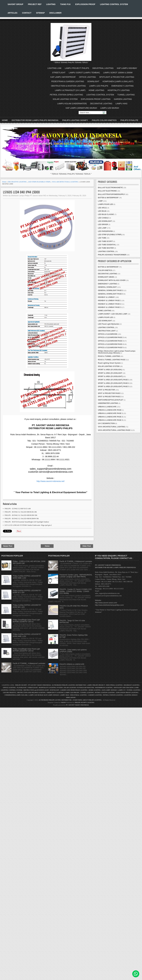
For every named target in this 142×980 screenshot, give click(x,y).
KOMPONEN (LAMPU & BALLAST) (118, 81)
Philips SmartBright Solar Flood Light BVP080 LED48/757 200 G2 (26, 621)
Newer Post (8, 546)
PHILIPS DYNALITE (129, 120)
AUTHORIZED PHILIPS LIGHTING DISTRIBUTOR (69, 685)
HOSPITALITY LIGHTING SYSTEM (51, 687)
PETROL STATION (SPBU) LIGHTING (66, 95)
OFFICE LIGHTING (87, 77)
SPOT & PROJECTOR (106, 390)
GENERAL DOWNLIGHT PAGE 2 (111, 290)
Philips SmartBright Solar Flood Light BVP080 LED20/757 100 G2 (26, 650)
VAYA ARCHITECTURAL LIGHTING (65, 182)
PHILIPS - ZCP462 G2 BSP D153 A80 (18, 509)
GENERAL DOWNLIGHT (107, 287)
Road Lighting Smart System (109, 363)
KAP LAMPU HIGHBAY (127, 68)
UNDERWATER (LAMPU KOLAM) (16, 695)
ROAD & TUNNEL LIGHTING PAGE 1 (112, 360)
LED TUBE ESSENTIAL (107, 245)
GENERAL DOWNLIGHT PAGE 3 (111, 294)
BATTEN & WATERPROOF (108, 198)
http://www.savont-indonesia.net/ (51, 481)
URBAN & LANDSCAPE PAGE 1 (110, 413)
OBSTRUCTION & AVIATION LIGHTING (68, 86)
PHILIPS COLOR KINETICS (104, 120)
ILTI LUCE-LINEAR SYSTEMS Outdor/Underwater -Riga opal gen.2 (28, 525)
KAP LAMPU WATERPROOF (63, 77)
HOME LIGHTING (97, 90)
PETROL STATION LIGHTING (105, 692)
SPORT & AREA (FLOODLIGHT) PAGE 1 (114, 380)
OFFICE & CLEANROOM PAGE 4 (111, 344)
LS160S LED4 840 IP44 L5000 (21, 192)
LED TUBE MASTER (106, 248)
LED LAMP (102, 228)
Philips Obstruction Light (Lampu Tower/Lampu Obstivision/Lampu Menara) (117, 352)
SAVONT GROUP (15, 4)
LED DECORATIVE (9, 692)
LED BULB (102, 211)
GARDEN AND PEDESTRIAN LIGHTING (74, 690)
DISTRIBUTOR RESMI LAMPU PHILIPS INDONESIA (35, 120)
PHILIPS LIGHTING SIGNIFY (75, 120)
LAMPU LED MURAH (110, 108)
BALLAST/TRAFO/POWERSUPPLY (111, 194)
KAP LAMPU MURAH (109, 690)
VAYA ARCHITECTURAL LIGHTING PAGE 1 (115, 430)
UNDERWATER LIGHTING (108, 403)
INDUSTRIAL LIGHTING (103, 68)
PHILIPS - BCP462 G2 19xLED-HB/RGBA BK (21, 512)
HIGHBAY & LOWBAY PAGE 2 (110, 304)
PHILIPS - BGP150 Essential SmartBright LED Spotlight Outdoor (27, 522)
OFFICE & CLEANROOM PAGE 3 (111, 341)
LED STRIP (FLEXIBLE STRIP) (39, 182)
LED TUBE (102, 238)
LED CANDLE (103, 218)
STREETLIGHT (59, 73)
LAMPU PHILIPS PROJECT (96, 685)
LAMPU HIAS (122, 104)
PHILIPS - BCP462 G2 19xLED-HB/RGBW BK (21, 515)
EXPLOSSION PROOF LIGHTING (96, 99)
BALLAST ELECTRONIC (107, 191)
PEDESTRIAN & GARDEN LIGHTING (68, 81)
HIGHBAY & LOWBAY (106, 297)
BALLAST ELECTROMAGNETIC (110, 188)
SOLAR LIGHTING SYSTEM (65, 99)
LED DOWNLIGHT (105, 221)
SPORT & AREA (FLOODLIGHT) (110, 376)
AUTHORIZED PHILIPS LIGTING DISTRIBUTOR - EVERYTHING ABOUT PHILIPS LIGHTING (70, 700)
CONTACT (27, 13)
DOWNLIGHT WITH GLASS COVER (112, 280)
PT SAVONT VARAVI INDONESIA (40, 685)
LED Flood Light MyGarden (109, 324)
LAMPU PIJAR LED (105, 204)
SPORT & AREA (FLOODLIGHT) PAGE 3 (114, 387)
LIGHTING (51, 4)
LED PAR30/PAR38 (105, 231)
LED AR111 (102, 208)
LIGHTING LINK (55, 68)
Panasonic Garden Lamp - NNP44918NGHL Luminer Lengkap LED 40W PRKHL (76, 576)
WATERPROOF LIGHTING (104, 687)
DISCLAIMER (55, 13)
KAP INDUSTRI (89, 687)
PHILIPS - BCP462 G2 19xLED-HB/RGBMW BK (22, 519)
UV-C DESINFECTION (106, 423)
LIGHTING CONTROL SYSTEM (114, 4)
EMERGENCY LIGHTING (123, 86)
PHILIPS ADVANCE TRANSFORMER (112, 255)
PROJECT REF (35, 4)
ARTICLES (12, 13)
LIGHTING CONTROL (106, 251)
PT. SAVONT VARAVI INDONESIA (77, 705)
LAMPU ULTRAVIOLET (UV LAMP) (70, 90)
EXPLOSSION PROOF (85, 4)
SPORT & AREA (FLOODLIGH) (110, 370)
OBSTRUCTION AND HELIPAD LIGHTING (31, 692)
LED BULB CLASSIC (106, 214)
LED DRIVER (103, 225)
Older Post (87, 546)
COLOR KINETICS (105, 270)
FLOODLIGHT (22, 687)
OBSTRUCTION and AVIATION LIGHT (36, 690)
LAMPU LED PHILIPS (99, 86)
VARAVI (63, 702)
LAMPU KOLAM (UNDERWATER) (72, 104)
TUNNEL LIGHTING (126, 95)
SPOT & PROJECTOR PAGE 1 (110, 393)
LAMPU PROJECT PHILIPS (77, 68)
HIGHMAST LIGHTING (132, 685)
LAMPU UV (122, 690)
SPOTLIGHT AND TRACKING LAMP (126, 687)
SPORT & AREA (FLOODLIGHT (110, 373)
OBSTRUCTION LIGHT (107, 331)
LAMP (100, 201)
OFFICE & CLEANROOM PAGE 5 (111, 348)
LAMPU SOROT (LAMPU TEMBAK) (84, 73)
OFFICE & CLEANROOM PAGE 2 (111, 337)
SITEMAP (40, 13)
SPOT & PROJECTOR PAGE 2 (110, 397)
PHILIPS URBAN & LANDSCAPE (72, 664)
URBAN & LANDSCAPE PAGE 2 (110, 417)
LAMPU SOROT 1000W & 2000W (118, 73)
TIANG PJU (65, 4)
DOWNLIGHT (93, 81)
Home (5, 120)
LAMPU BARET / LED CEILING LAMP (113, 314)
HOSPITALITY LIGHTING (119, 90)
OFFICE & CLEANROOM (107, 334)
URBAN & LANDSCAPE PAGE (110, 410)
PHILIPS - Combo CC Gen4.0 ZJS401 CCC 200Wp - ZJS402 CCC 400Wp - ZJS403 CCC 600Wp (76, 591)
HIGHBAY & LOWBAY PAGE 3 (110, 307)
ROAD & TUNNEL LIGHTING (109, 356)
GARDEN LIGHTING (123, 99)
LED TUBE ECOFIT (105, 241)
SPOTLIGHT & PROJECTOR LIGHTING (117, 77)
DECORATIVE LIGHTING (101, 104)
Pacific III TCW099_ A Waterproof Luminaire (29, 663)
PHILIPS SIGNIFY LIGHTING (85, 702)
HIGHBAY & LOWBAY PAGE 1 (110, 301)
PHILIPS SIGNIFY (21, 685)
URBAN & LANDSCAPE (107, 407)
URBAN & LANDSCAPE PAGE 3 (110, 420)
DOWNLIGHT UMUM (106, 277)
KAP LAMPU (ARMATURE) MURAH (81, 108)
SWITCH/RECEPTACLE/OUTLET (111, 400)
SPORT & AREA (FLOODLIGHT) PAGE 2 (114, 383)
